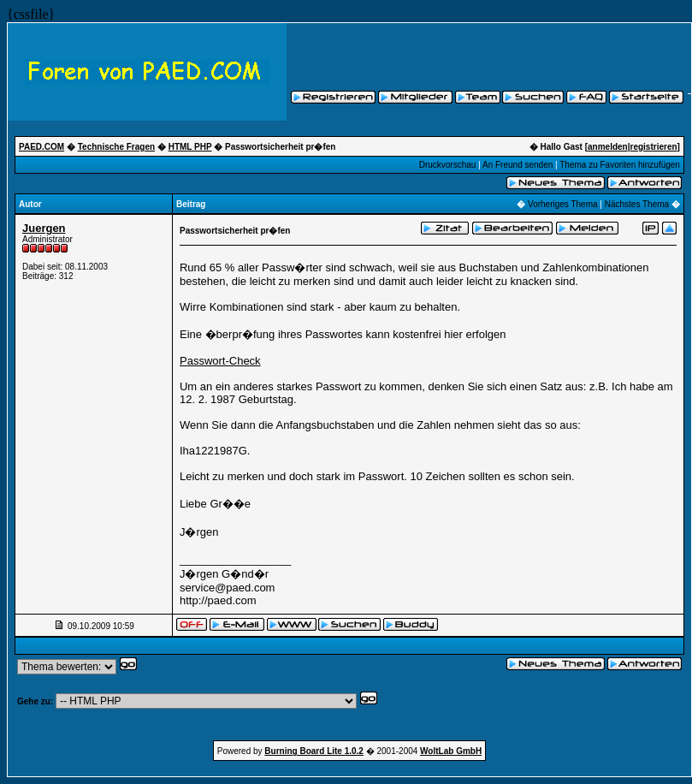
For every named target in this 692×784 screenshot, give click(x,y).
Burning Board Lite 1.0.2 (314, 751)
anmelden (608, 147)
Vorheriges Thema (563, 204)
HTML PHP (190, 147)
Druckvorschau (448, 165)
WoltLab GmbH (451, 751)
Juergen (44, 228)
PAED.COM (41, 147)
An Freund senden (518, 165)
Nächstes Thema (637, 204)
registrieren (654, 147)
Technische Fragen (116, 147)
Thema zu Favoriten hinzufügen (620, 165)
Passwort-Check (220, 361)
